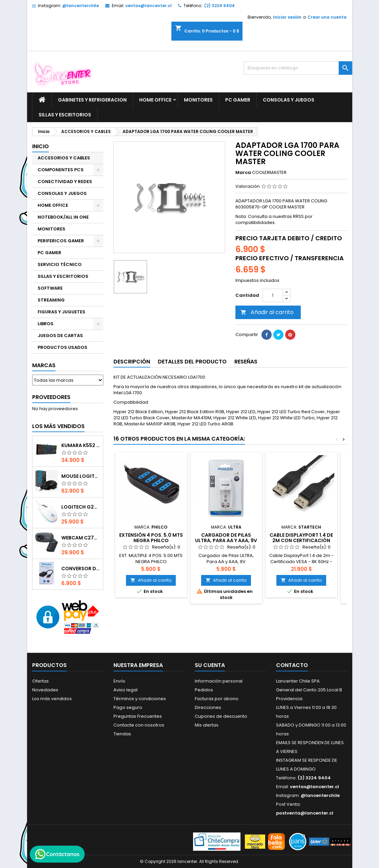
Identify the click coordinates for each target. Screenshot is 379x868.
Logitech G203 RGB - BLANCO (81, 507)
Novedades (45, 690)
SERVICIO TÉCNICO (60, 264)
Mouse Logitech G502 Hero (81, 476)
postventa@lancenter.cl (305, 813)
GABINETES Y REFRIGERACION (92, 100)
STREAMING (51, 300)
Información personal (219, 681)
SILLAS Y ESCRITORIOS (65, 115)
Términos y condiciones (140, 699)
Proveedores (51, 397)
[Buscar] (298, 68)
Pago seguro (128, 707)
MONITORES (198, 100)
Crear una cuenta (327, 17)
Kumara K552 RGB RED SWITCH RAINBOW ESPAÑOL (81, 445)
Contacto (292, 665)
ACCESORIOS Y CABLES (64, 158)
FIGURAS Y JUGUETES (61, 312)
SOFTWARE (50, 288)
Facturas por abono (217, 699)
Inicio (40, 146)
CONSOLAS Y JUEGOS (289, 100)
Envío (119, 681)
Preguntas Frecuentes (138, 716)
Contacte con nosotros (139, 725)
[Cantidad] (273, 295)
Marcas (44, 365)
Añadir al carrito (267, 312)
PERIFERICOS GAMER (61, 241)
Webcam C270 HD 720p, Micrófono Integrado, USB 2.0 (81, 538)
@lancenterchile (81, 6)
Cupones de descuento (221, 716)
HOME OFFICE (155, 100)
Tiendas (122, 734)
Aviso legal (125, 690)
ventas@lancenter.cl (149, 6)
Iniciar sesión (287, 17)
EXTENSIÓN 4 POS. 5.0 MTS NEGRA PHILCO (151, 538)
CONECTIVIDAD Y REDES (65, 182)
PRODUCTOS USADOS (62, 347)
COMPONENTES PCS (61, 170)
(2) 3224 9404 (219, 6)
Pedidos (204, 690)
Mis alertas (207, 725)
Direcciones (208, 707)
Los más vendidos (58, 426)
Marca (243, 173)
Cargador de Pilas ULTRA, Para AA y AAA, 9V (226, 538)
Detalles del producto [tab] (192, 362)
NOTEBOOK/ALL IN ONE (63, 217)
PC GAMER (238, 100)
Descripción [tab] (132, 362)
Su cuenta (210, 665)
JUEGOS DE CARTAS (60, 336)
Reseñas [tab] (246, 362)
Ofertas (40, 681)
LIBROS (46, 324)
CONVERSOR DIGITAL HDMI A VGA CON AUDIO (81, 569)
